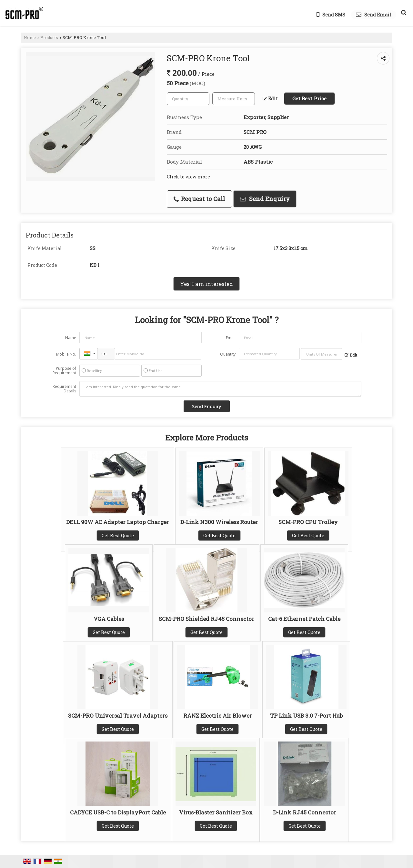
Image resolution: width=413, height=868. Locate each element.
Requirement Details (64, 389)
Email (231, 338)
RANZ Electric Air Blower (218, 716)
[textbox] (234, 99)
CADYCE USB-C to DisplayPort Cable (118, 812)
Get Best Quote (118, 535)
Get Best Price (309, 98)
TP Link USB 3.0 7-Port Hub (306, 716)
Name (71, 338)
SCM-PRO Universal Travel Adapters (118, 716)
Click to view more (188, 177)
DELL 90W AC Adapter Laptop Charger (118, 522)
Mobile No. (66, 354)
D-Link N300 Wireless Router (219, 522)
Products (49, 37)
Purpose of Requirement (64, 371)
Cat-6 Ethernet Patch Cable (304, 619)
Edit (270, 99)
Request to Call (199, 199)
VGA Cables (109, 619)
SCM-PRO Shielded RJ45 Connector (206, 619)
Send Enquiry (265, 199)
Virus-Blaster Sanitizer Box (216, 812)
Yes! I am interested (206, 284)
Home (30, 37)
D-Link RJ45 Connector (305, 812)
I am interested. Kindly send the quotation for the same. (220, 389)
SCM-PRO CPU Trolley (308, 522)
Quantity (228, 354)
